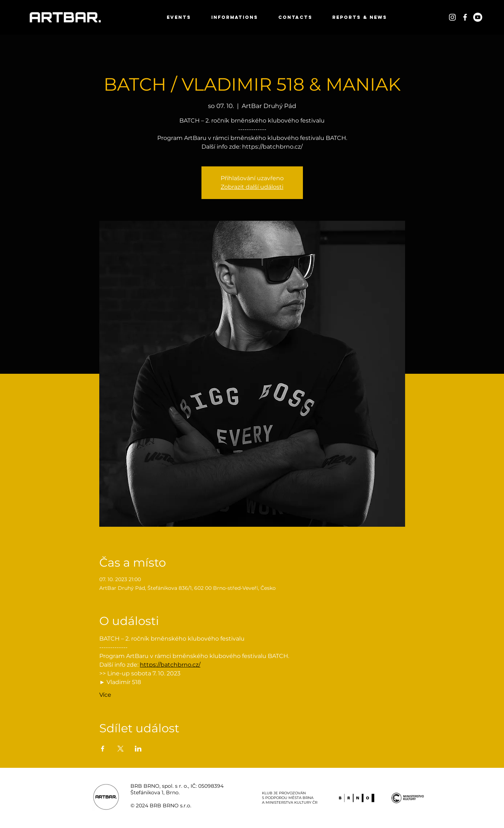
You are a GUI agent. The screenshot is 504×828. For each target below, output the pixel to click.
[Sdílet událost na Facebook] (103, 749)
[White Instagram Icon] (452, 17)
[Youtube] (478, 17)
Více (105, 695)
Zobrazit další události (252, 187)
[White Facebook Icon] (465, 17)
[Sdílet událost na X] (120, 749)
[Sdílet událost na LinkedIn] (138, 749)
